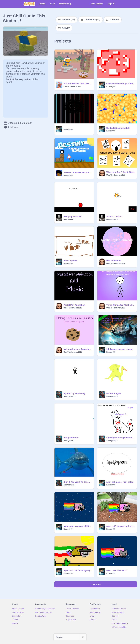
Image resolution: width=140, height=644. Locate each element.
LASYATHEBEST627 (72, 87)
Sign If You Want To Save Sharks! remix (78, 482)
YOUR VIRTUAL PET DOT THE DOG (78, 84)
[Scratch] (29, 4)
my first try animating (74, 393)
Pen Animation (114, 261)
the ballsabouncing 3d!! (118, 128)
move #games (71, 261)
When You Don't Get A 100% (120, 172)
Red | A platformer (73, 216)
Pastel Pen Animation (74, 305)
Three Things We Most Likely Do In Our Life (121, 305)
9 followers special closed (119, 349)
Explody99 (111, 87)
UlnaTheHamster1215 (116, 175)
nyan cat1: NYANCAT (117, 570)
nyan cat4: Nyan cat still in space (78, 526)
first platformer (71, 438)
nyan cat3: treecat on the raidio (121, 526)
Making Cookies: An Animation (78, 349)
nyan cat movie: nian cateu (120, 482)
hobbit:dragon (114, 393)
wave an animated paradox (120, 84)
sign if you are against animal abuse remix (121, 438)
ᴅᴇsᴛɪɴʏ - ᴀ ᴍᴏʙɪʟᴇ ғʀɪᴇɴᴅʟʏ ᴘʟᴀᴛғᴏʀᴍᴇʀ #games (78, 172)
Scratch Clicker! (114, 216)
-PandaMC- (68, 175)
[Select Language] (70, 637)
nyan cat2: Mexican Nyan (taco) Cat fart (78, 570)
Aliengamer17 (69, 396)
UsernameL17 (69, 219)
